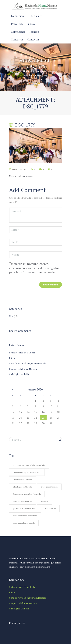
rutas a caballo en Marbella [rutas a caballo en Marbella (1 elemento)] (24, 523)
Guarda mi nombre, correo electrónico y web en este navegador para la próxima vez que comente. (34, 268)
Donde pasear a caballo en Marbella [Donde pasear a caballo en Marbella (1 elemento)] (27, 494)
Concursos (17, 40)
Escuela (35, 16)
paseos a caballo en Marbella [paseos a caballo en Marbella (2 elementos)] (24, 508)
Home (26, 71)
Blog (11, 316)
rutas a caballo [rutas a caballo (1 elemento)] (50, 508)
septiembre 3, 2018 (19, 169)
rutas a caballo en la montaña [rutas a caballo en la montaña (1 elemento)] (25, 516)
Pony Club (17, 24)
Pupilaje (31, 24)
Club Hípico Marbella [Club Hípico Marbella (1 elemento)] (49, 487)
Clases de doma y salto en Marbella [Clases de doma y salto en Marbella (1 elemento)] (27, 472)
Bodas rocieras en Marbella (22, 353)
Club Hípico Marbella (19, 374)
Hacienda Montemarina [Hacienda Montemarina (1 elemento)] (23, 501)
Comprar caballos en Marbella (23, 369)
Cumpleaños (18, 32)
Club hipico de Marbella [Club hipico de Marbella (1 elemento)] (22, 480)
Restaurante (39, 71)
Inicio (12, 358)
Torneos (34, 32)
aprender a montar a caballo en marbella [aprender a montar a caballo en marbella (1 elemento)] (29, 465)
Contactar (33, 40)
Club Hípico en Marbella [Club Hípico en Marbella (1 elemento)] (23, 487)
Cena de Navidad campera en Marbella (28, 363)
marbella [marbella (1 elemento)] (44, 501)
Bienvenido (17, 16)
